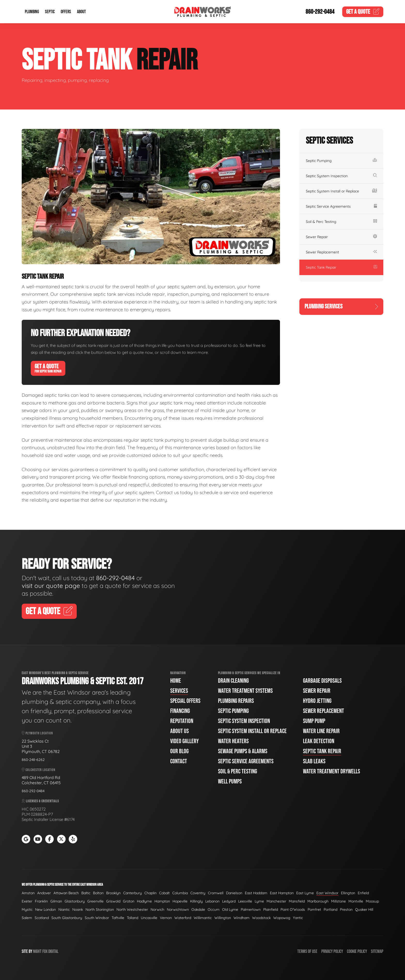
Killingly (196, 901)
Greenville (95, 901)
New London (45, 909)
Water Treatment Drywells (332, 771)
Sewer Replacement (341, 252)
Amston (28, 893)
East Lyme (305, 893)
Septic (50, 12)
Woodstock (261, 918)
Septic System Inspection (341, 176)
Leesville (245, 901)
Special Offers (185, 701)
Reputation (182, 721)
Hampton (162, 901)
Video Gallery (184, 741)
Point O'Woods (293, 909)
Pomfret (314, 909)
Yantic (298, 918)
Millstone (338, 901)
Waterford (183, 918)
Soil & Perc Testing (341, 222)
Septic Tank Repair (341, 267)
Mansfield (297, 901)
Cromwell (216, 893)
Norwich (157, 909)
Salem (27, 918)
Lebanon (212, 901)
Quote (363, 12)
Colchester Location (38, 770)
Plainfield (271, 909)
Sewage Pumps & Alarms (243, 751)
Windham (242, 918)
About (81, 12)
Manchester (276, 901)
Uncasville (149, 918)
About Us (180, 731)
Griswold (113, 901)
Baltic (86, 893)
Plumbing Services (341, 306)
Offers (66, 12)
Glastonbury (75, 901)
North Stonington (100, 909)
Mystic (27, 909)
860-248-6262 (33, 760)
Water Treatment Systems (245, 691)
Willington (223, 918)
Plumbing (32, 12)
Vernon (166, 918)
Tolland (133, 918)
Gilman (56, 901)
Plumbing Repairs (236, 701)
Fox (45, 951)
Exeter (27, 901)
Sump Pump (314, 721)
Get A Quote (48, 368)
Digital (53, 951)
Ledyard (229, 901)
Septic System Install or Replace (341, 191)
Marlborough (318, 901)
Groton (129, 901)
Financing (180, 711)
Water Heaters (233, 741)
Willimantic (203, 918)
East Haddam (256, 893)
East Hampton (282, 893)
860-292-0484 (320, 12)
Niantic (64, 909)
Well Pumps (230, 781)
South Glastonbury (67, 918)
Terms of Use (307, 951)
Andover (44, 893)
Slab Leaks (314, 761)
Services (179, 691)
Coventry (198, 893)
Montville (356, 901)
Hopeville (180, 901)
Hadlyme (144, 901)
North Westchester (132, 909)
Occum (214, 909)
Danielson (234, 893)
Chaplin (150, 893)
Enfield (363, 893)
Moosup (372, 901)
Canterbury (133, 893)
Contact (179, 761)
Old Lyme (230, 909)
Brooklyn (113, 893)
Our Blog (179, 751)
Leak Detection (319, 741)
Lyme (259, 901)
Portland (330, 909)
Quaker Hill (364, 909)
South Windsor (97, 918)
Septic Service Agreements (341, 206)
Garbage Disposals (322, 681)
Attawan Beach (66, 893)
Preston (346, 909)
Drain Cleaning (233, 681)
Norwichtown (178, 909)
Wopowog (282, 918)
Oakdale (198, 909)
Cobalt (164, 893)
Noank (78, 909)
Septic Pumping (341, 161)
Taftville (118, 918)
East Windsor (327, 893)
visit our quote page (51, 586)
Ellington (348, 893)
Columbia (180, 893)
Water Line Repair (321, 731)
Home (176, 681)
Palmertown (251, 909)
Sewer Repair (341, 237)
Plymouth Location (37, 733)
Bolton (98, 893)
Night (37, 951)
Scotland (42, 918)
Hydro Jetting (317, 701)
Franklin (41, 901)
